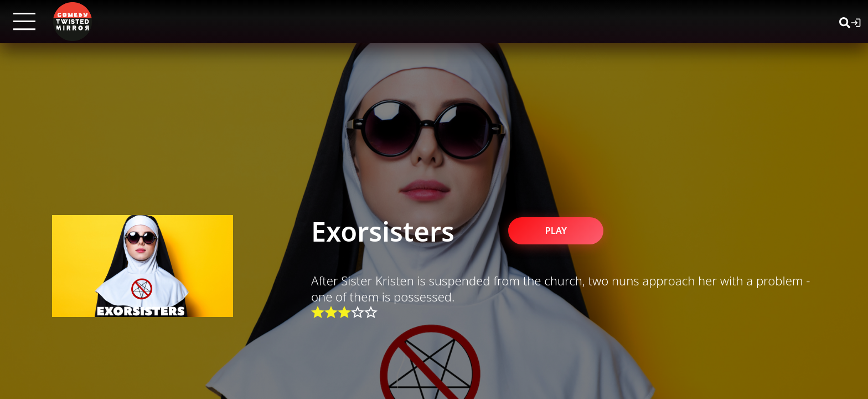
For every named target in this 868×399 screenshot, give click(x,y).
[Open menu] (24, 22)
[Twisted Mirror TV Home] (73, 22)
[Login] (856, 22)
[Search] (845, 22)
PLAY (564, 230)
